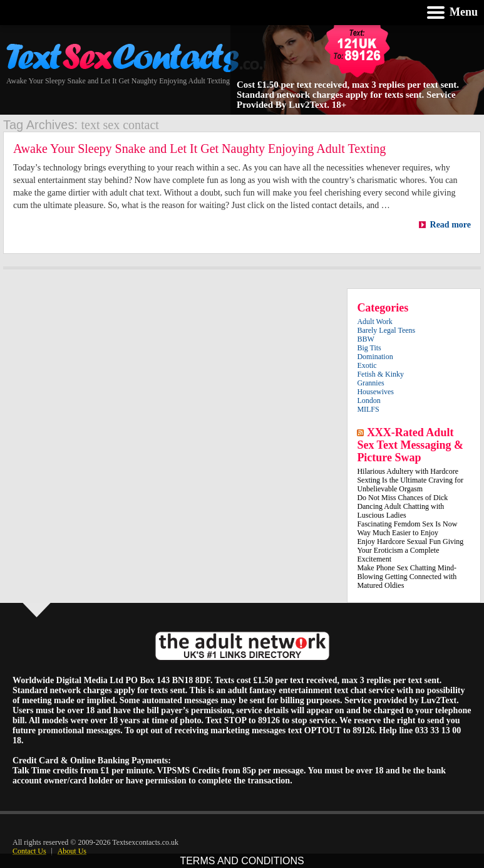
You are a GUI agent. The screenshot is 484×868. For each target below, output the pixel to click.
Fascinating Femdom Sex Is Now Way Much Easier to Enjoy (407, 528)
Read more (444, 225)
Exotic (367, 365)
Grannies (370, 383)
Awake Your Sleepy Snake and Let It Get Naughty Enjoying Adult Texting (199, 149)
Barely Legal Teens (386, 330)
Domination (375, 357)
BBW (365, 339)
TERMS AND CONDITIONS (242, 861)
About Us (72, 851)
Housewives (375, 392)
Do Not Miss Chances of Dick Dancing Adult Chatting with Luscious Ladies (402, 506)
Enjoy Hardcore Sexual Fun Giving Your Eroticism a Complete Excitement (410, 550)
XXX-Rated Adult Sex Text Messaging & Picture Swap (410, 445)
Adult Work (374, 322)
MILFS (368, 409)
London (368, 400)
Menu (464, 12)
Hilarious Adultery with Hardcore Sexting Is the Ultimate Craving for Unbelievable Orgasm (410, 480)
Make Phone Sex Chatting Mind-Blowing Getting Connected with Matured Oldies (407, 577)
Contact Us (29, 851)
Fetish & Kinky (380, 374)
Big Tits (369, 348)
